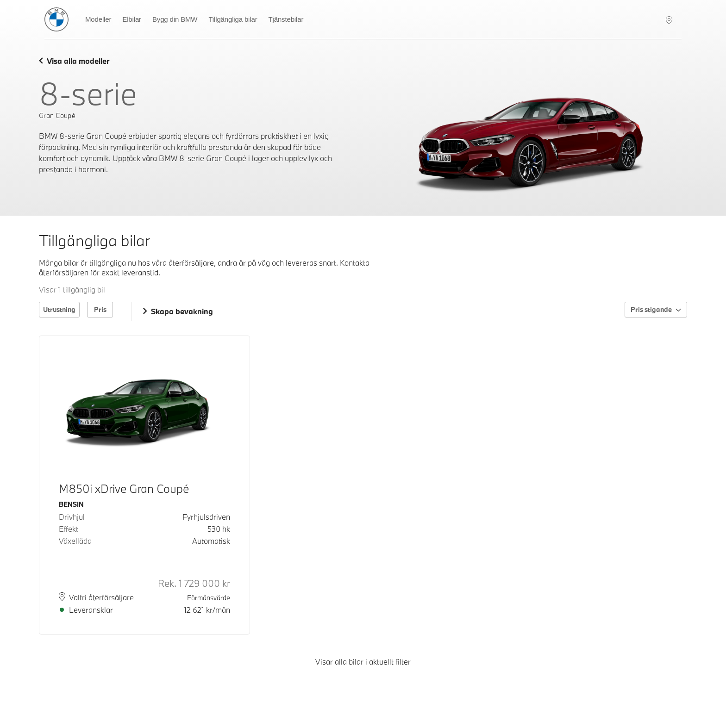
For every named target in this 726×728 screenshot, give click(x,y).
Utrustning (59, 309)
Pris (100, 309)
